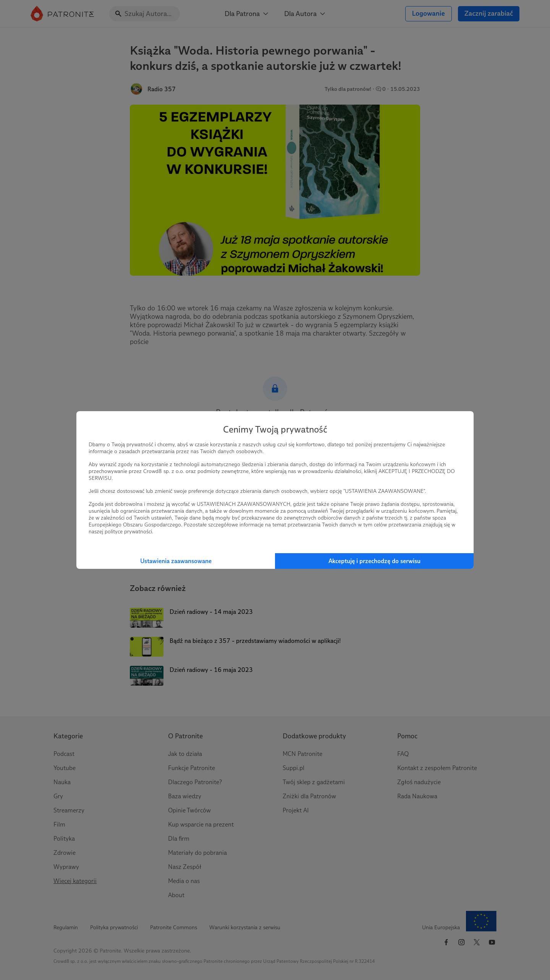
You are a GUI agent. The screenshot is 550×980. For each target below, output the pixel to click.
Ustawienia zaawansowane (176, 561)
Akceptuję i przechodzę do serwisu (374, 561)
